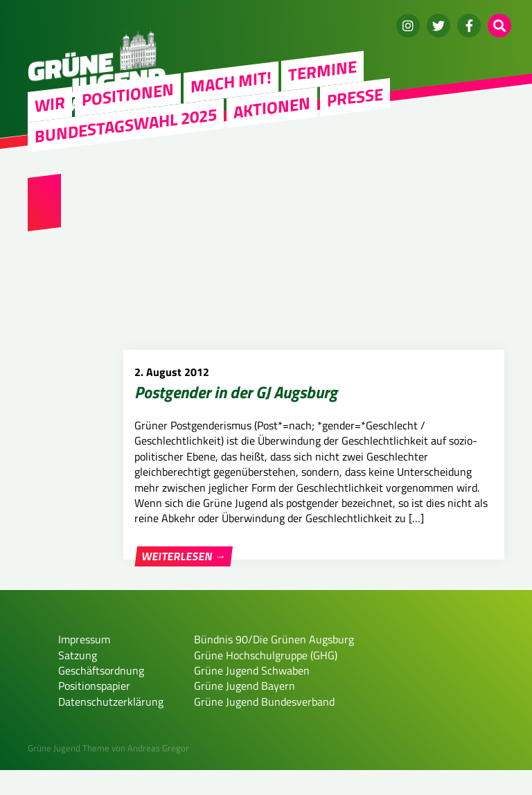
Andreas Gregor (158, 773)
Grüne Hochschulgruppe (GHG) (266, 679)
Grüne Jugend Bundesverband (264, 726)
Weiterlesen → (183, 556)
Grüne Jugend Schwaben (252, 695)
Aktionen (272, 107)
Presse (355, 96)
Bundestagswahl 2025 (126, 125)
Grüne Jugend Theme (69, 773)
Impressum (84, 664)
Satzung (78, 679)
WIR (50, 104)
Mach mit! (231, 82)
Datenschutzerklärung (111, 726)
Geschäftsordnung (101, 695)
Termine (322, 70)
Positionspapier (94, 711)
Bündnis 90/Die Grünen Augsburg (274, 664)
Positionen (128, 94)
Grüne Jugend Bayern (245, 711)
